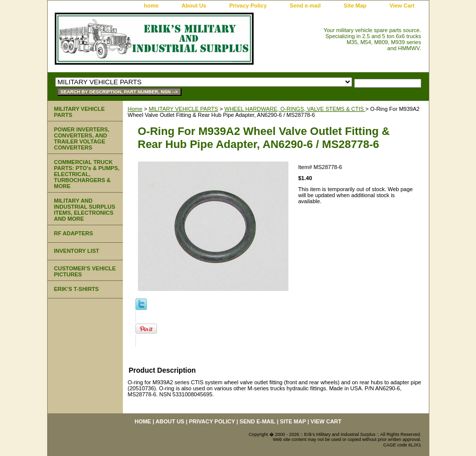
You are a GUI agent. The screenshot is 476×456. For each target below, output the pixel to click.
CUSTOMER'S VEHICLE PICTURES (85, 271)
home (151, 6)
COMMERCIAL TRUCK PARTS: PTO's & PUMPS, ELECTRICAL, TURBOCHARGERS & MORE (87, 174)
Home (135, 109)
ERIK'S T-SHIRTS (76, 289)
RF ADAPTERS (74, 233)
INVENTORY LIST (77, 251)
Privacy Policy (248, 6)
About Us (194, 6)
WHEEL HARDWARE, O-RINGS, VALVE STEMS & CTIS (295, 109)
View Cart (402, 6)
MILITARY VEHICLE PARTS (183, 109)
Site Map (355, 6)
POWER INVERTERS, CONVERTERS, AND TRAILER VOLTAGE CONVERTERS (82, 138)
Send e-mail (305, 6)
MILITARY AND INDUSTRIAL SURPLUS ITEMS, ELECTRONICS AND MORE (85, 210)
